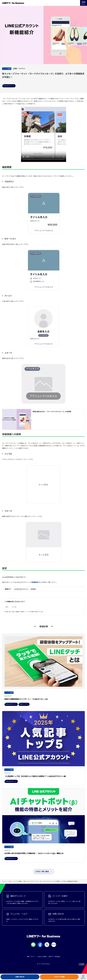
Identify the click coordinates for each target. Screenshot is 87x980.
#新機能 (33, 589)
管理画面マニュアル (39, 582)
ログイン (83, 978)
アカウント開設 (59, 977)
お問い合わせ (20, 977)
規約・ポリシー (31, 957)
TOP (83, 964)
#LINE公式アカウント (21, 589)
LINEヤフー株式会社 (54, 957)
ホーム (4, 881)
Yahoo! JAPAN (42, 957)
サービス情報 (18, 881)
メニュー (84, 3)
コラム (10, 881)
